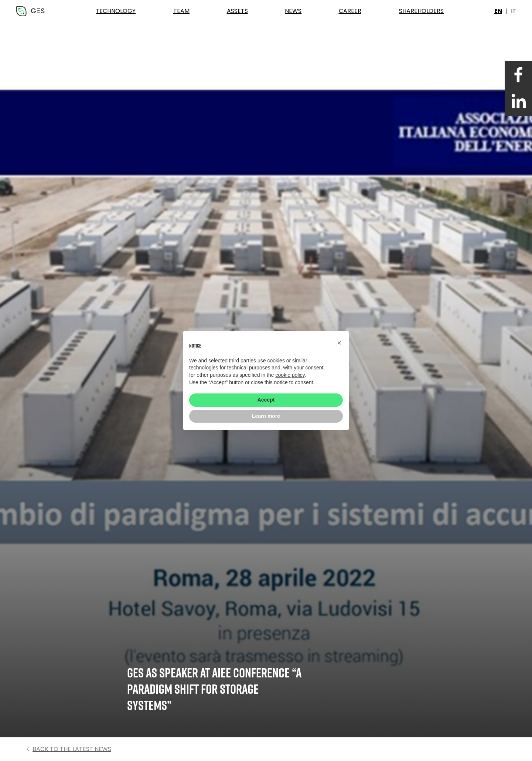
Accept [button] (266, 400)
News (293, 11)
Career (350, 11)
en (498, 11)
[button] (339, 343)
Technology (116, 11)
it (514, 11)
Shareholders (421, 11)
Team (181, 11)
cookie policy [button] (290, 375)
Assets (237, 11)
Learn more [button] (266, 416)
